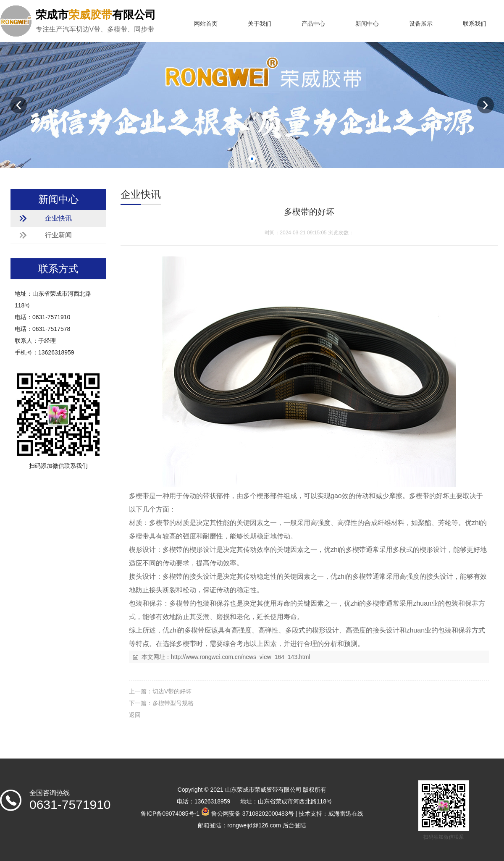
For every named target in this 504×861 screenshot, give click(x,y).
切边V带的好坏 (172, 691)
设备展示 (421, 24)
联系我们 (475, 24)
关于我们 (260, 24)
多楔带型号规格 (173, 703)
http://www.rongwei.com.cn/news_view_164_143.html (241, 657)
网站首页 (206, 24)
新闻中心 (367, 24)
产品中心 (313, 24)
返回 (135, 715)
